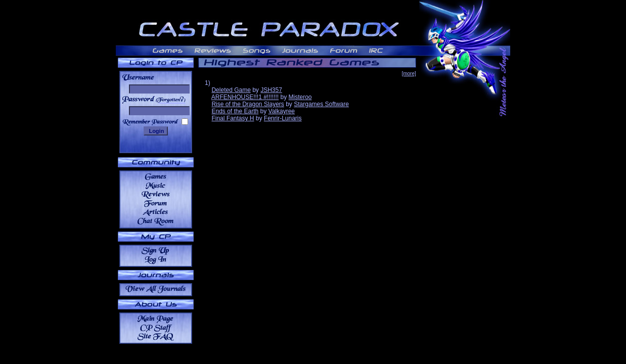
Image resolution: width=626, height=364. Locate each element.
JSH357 (271, 90)
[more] (409, 74)
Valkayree (282, 111)
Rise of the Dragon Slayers (248, 104)
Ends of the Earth (235, 111)
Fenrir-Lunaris (283, 118)
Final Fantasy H (233, 118)
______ (172, 99)
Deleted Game (231, 90)
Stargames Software (321, 104)
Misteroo (300, 97)
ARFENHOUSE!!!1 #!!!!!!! (245, 97)
